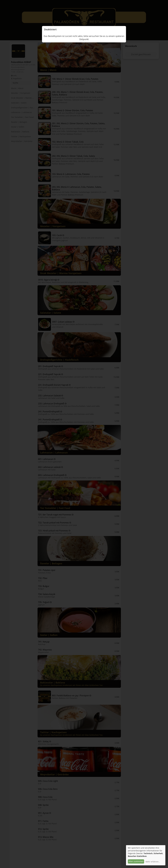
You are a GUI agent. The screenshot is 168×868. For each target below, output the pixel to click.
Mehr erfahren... (153, 862)
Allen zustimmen (136, 861)
